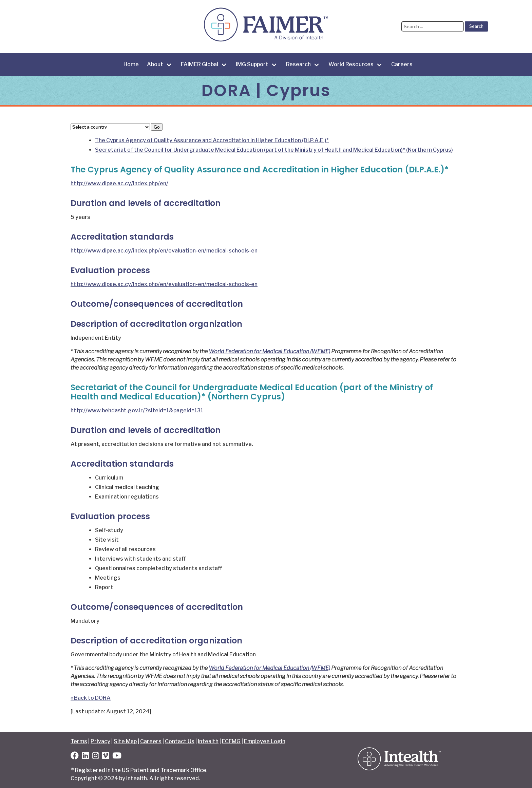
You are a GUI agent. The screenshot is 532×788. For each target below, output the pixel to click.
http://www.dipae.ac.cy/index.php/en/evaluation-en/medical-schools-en (164, 251)
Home (131, 64)
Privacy (100, 741)
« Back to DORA (91, 698)
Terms (79, 741)
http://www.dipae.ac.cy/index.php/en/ (119, 183)
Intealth (208, 741)
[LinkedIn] (85, 757)
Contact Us (180, 741)
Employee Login (265, 741)
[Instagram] (96, 757)
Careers (402, 64)
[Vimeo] (106, 757)
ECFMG (231, 741)
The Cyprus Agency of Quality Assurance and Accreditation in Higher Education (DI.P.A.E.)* (212, 140)
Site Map (125, 741)
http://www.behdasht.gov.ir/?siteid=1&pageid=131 (137, 410)
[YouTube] (117, 757)
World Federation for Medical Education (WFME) (269, 351)
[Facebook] (75, 757)
